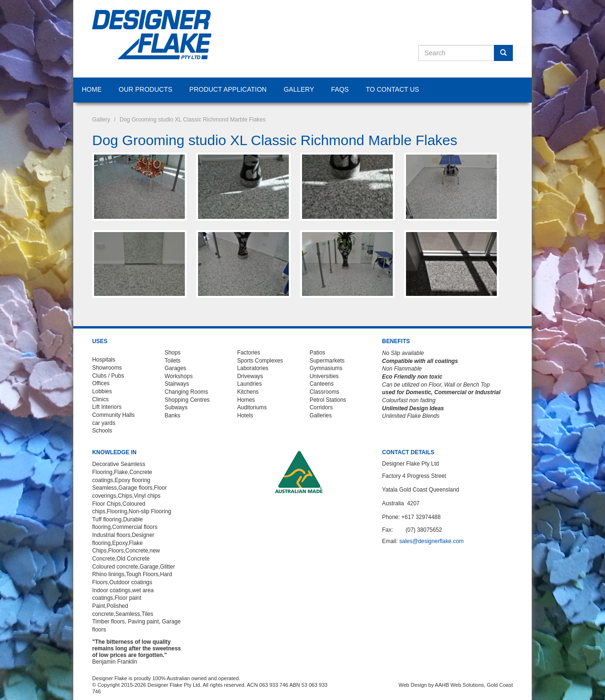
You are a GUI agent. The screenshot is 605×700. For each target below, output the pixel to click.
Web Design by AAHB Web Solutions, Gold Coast (456, 685)
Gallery (299, 89)
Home (92, 89)
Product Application (228, 89)
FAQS (340, 89)
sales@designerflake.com (432, 541)
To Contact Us (393, 89)
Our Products (146, 89)
